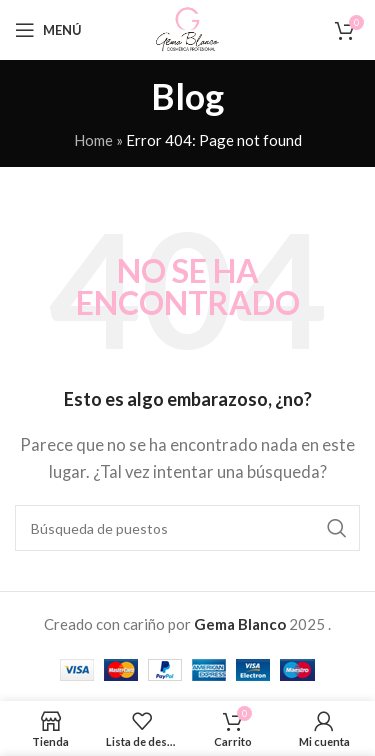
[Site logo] (187, 28)
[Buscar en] (187, 528)
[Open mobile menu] (48, 30)
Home (93, 140)
